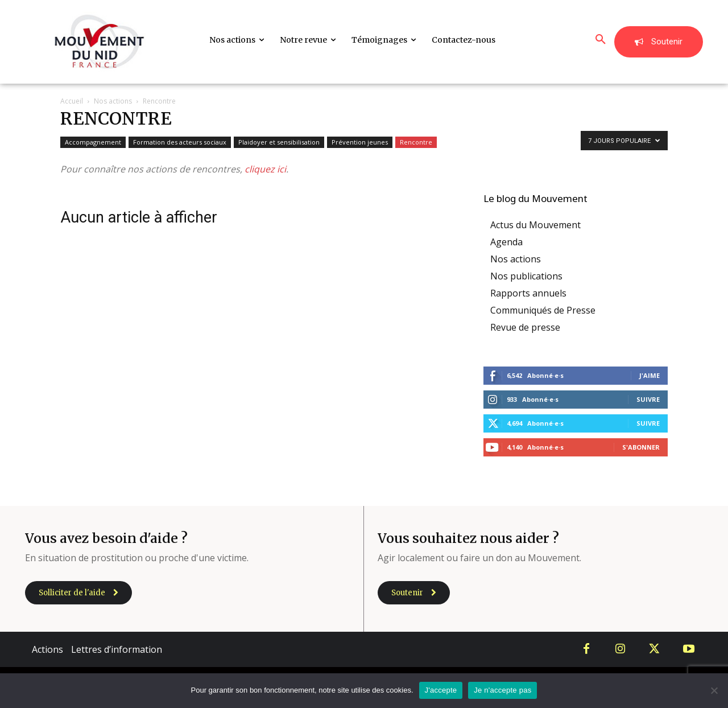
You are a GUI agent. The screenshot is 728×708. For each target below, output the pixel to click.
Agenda (506, 242)
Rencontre (416, 142)
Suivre (648, 399)
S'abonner (641, 447)
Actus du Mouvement (535, 225)
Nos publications (526, 276)
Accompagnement (93, 142)
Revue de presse (525, 327)
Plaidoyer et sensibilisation (279, 142)
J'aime (650, 375)
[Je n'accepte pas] (714, 690)
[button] (601, 40)
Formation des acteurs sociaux (180, 142)
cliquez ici (265, 169)
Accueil (72, 101)
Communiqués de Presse (543, 310)
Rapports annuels (528, 293)
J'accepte (441, 690)
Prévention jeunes (360, 142)
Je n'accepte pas (502, 690)
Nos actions (113, 101)
